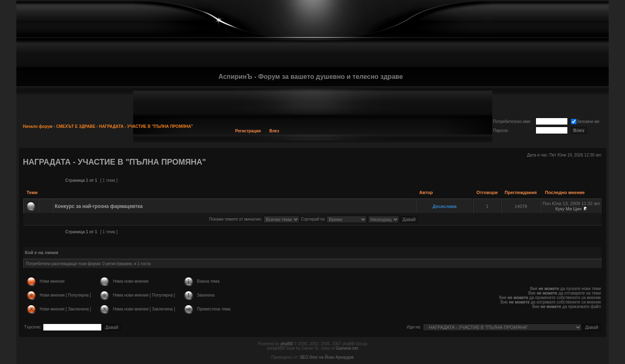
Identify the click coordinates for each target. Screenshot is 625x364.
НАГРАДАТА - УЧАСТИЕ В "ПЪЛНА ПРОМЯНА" (146, 126)
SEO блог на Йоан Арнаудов (327, 357)
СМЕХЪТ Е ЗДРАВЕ (76, 126)
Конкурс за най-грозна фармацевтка (99, 206)
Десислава (445, 206)
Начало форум (38, 126)
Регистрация (248, 131)
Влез (274, 131)
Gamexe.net (347, 348)
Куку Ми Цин (568, 209)
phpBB (287, 344)
